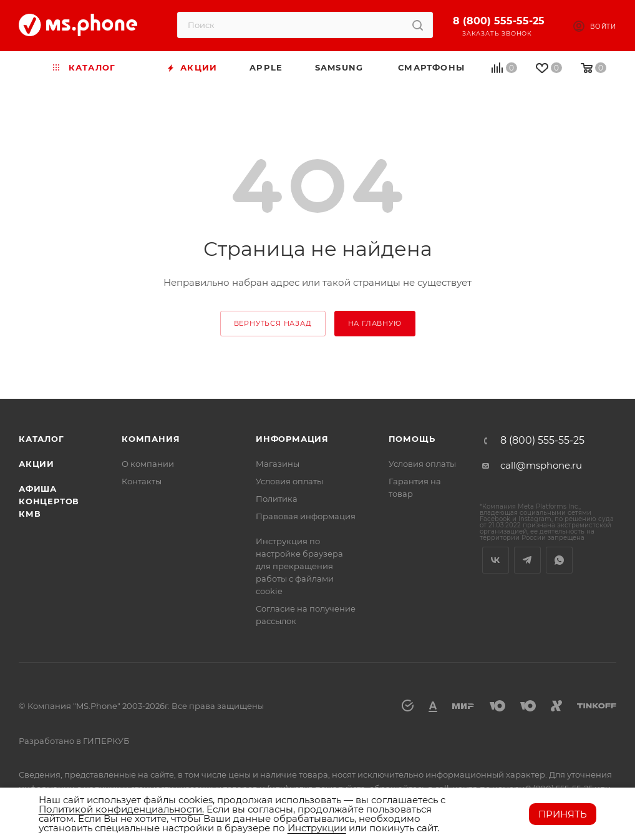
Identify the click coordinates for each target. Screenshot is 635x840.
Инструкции (317, 828)
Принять (563, 814)
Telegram (527, 560)
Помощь (412, 439)
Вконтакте (496, 560)
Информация (292, 439)
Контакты (142, 481)
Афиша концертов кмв (49, 501)
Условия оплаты (289, 481)
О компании (148, 464)
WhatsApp (559, 560)
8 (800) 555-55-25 (499, 21)
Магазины (278, 464)
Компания (151, 439)
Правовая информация (306, 516)
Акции (36, 464)
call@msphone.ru (541, 465)
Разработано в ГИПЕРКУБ (74, 741)
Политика (277, 499)
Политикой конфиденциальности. (121, 809)
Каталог (41, 439)
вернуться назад (273, 323)
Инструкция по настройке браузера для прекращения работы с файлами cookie (299, 566)
